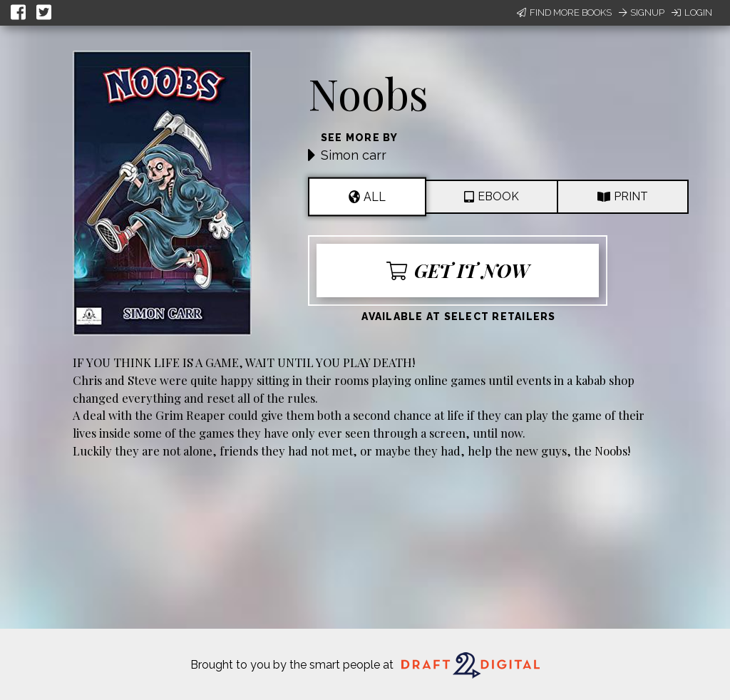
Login (692, 12)
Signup (642, 12)
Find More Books (564, 12)
